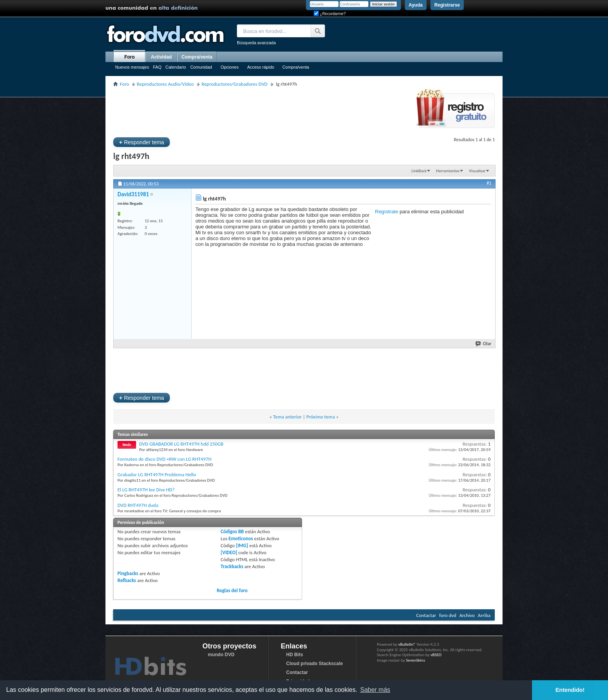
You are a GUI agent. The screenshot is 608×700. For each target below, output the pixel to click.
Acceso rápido (261, 67)
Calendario (175, 67)
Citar (484, 344)
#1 (489, 183)
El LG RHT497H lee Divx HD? (146, 490)
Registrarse (447, 5)
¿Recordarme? (330, 14)
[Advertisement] (254, 111)
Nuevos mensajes (132, 67)
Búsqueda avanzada (256, 43)
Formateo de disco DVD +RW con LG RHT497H (164, 459)
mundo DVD (221, 655)
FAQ (157, 67)
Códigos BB (232, 531)
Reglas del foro (232, 590)
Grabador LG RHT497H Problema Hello (157, 474)
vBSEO (436, 655)
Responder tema (142, 142)
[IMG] (242, 545)
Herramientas (448, 171)
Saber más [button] (375, 690)
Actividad (161, 57)
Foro (130, 57)
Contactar (426, 615)
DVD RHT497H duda (138, 505)
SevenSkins (415, 660)
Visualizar (477, 171)
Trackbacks (232, 566)
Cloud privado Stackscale (314, 664)
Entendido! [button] (570, 690)
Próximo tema (321, 417)
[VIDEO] (229, 552)
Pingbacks (128, 573)
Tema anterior (287, 417)
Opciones (230, 67)
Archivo (467, 615)
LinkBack (419, 171)
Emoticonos (241, 538)
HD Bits (294, 655)
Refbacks (127, 580)
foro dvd (448, 615)
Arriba (484, 615)
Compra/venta (296, 67)
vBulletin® (407, 644)
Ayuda (416, 5)
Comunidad (201, 67)
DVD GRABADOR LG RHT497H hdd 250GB (181, 444)
